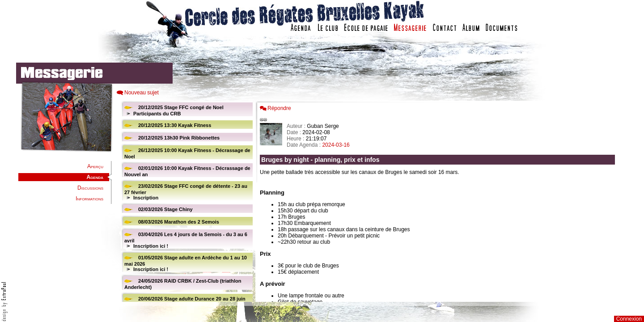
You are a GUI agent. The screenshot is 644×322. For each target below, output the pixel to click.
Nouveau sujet (142, 93)
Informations (89, 199)
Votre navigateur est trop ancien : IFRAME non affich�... (440, 201)
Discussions (90, 188)
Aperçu (95, 166)
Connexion (629, 319)
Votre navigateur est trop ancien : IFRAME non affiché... (186, 201)
